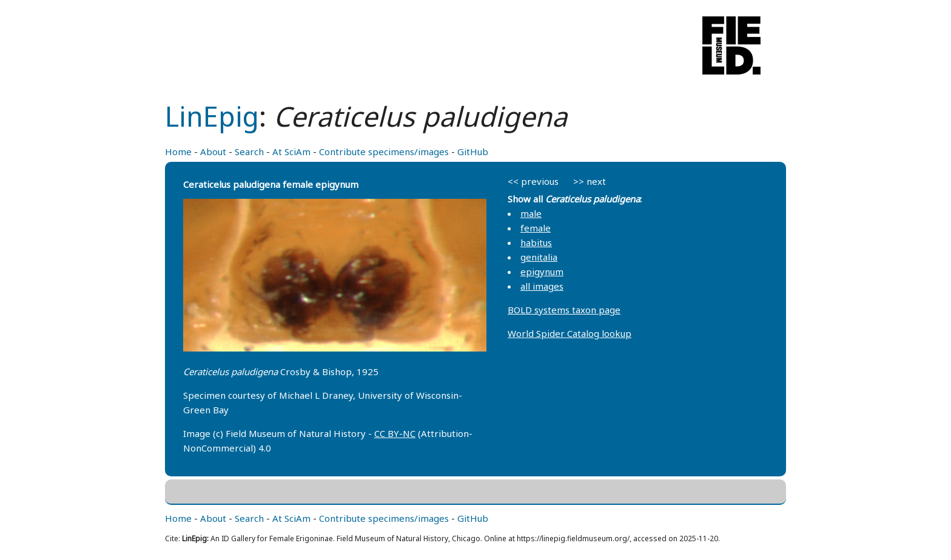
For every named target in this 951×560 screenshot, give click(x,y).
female (536, 228)
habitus (536, 242)
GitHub (473, 152)
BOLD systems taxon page (564, 310)
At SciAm (291, 152)
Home (178, 152)
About (213, 152)
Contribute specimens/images (384, 152)
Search (249, 152)
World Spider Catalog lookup (570, 333)
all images (542, 286)
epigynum (542, 272)
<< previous (533, 181)
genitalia (539, 257)
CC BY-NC (395, 433)
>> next (590, 181)
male (531, 213)
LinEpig (212, 116)
